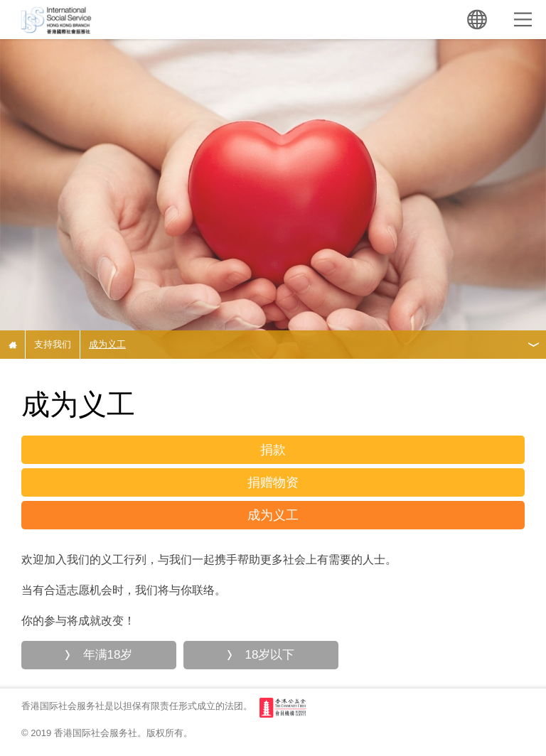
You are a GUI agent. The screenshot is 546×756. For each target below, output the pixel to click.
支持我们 (53, 344)
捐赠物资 (273, 482)
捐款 (273, 450)
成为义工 (107, 344)
